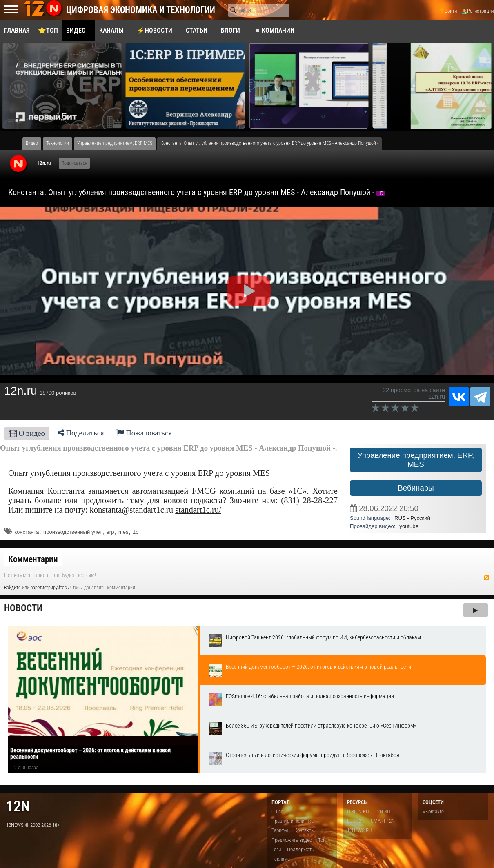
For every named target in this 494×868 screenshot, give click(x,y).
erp (110, 532)
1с (136, 532)
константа (27, 532)
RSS (487, 578)
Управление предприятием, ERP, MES (416, 460)
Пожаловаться (144, 433)
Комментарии (33, 559)
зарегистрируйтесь (50, 588)
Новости (23, 608)
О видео (27, 433)
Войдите (12, 588)
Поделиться (81, 433)
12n (18, 806)
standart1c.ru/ (198, 510)
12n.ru (44, 163)
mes (123, 532)
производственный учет (73, 532)
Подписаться (74, 163)
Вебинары (416, 488)
